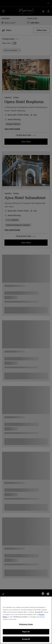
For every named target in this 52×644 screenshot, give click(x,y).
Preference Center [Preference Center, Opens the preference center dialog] (26, 625)
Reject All (26, 633)
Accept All (26, 640)
